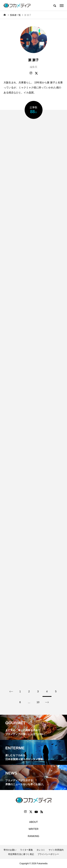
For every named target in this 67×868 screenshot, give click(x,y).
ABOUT (33, 822)
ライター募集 (26, 850)
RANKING (34, 836)
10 (38, 702)
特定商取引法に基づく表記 (21, 854)
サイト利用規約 (56, 850)
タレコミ (41, 850)
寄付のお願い (10, 850)
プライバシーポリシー (48, 854)
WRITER (33, 829)
